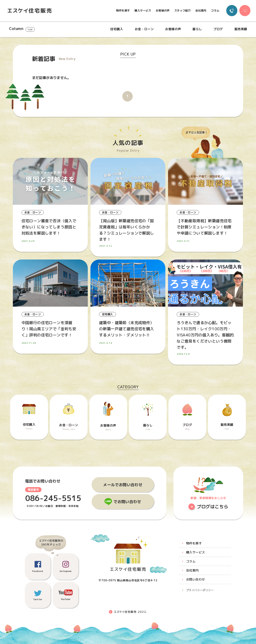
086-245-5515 (53, 498)
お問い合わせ (196, 579)
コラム (215, 11)
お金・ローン (144, 29)
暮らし (197, 29)
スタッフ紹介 (182, 11)
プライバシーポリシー (200, 590)
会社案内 (201, 11)
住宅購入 (117, 29)
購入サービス (143, 11)
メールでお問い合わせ (123, 485)
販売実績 (241, 29)
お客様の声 (163, 11)
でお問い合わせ (127, 502)
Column (22, 29)
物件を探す (123, 11)
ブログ (218, 29)
